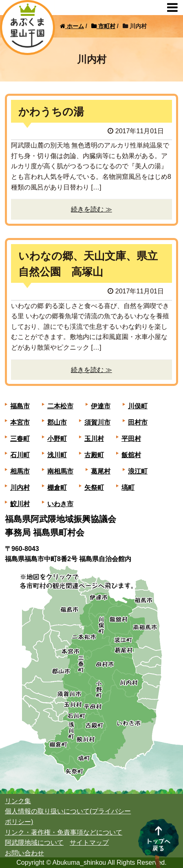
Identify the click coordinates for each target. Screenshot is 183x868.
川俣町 (138, 406)
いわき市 (60, 504)
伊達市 (101, 406)
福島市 (20, 406)
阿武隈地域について (34, 843)
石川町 (20, 455)
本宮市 (20, 422)
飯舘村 (131, 455)
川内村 (20, 488)
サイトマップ (89, 843)
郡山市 (57, 422)
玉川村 (94, 439)
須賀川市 (97, 422)
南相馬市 (60, 471)
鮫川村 (20, 504)
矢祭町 (94, 488)
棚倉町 (57, 488)
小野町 (57, 439)
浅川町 (57, 455)
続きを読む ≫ (91, 209)
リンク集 (18, 801)
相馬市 (20, 471)
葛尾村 (101, 471)
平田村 (131, 439)
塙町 (128, 488)
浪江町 (138, 471)
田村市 (138, 422)
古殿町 (94, 455)
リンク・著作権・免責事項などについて (64, 832)
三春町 (20, 439)
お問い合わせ (24, 853)
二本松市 (60, 406)
